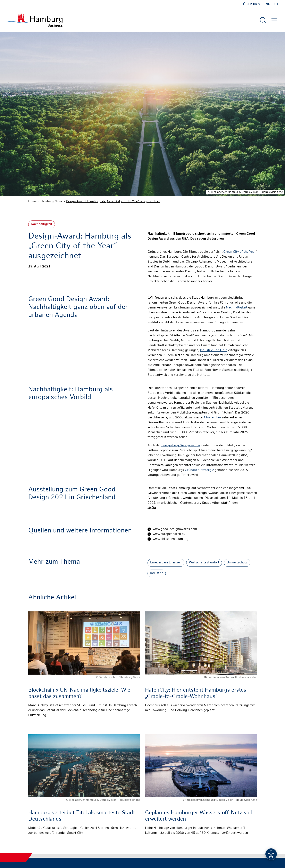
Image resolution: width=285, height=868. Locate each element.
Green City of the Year (240, 252)
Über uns (252, 4)
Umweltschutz (237, 563)
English (271, 4)
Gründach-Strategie (199, 470)
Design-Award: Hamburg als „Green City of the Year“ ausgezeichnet (113, 201)
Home (32, 201)
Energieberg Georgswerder (181, 446)
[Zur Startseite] (35, 20)
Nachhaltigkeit (42, 224)
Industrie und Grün (214, 350)
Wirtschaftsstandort (204, 563)
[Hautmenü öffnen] (274, 20)
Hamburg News (51, 201)
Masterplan (212, 418)
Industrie (157, 573)
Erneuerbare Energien (166, 563)
